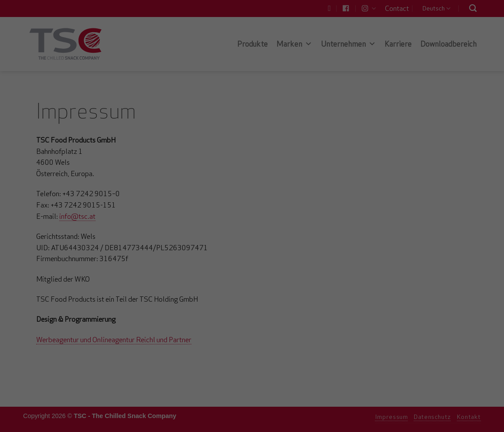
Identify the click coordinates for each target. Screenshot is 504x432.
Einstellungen (157, 112)
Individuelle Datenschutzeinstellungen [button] (252, 213)
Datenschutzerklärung (197, 103)
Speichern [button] (252, 187)
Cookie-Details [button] (201, 233)
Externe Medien (332, 131)
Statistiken (242, 131)
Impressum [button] (308, 233)
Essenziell (158, 131)
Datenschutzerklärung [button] (258, 233)
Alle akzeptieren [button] (252, 161)
